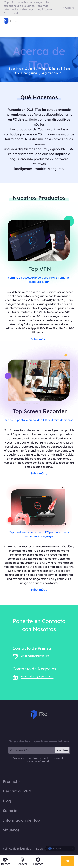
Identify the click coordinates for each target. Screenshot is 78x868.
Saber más (39, 339)
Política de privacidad (17, 849)
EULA (39, 849)
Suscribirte (62, 750)
